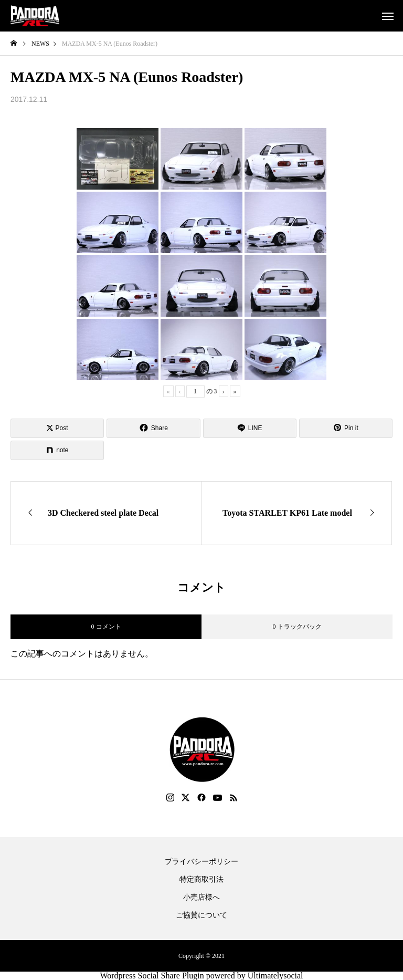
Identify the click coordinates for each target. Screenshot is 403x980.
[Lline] (250, 428)
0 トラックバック (297, 627)
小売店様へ (201, 898)
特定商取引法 (201, 880)
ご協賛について (201, 915)
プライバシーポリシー (201, 862)
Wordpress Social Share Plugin (153, 976)
